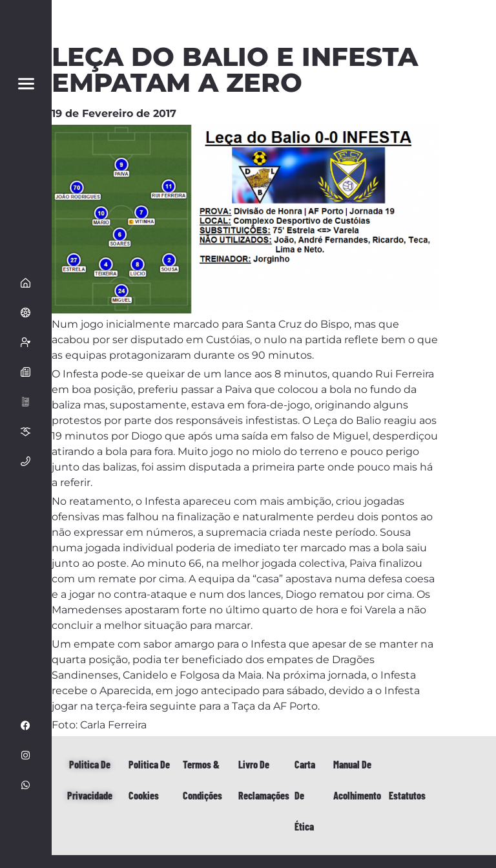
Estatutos (407, 795)
